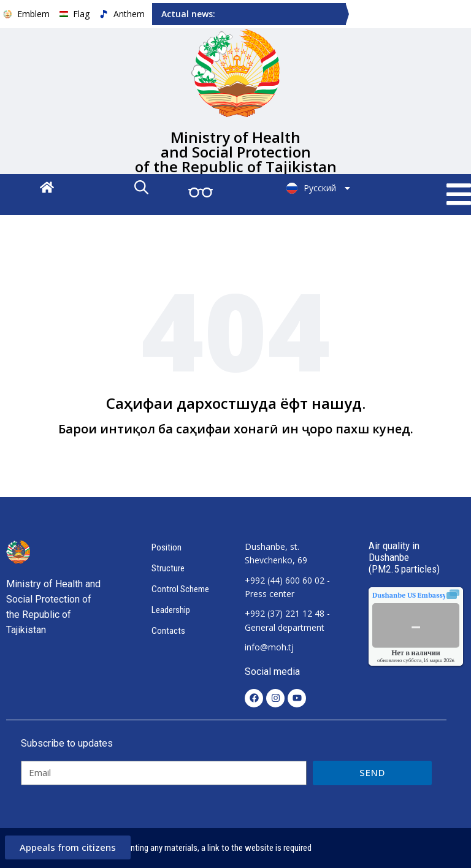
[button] (459, 194)
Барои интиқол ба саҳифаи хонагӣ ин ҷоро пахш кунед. (236, 429)
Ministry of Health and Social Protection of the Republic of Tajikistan (236, 152)
